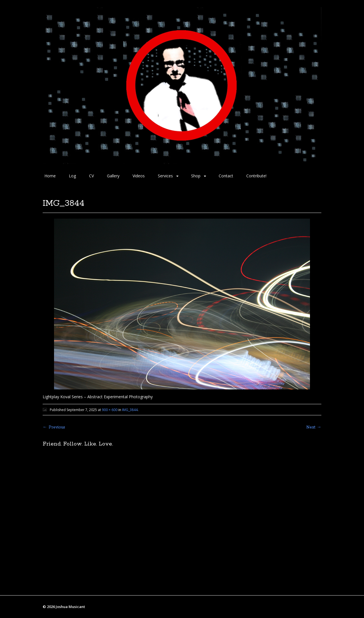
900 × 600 (110, 410)
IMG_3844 (130, 410)
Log (72, 176)
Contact (226, 176)
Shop (196, 176)
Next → (314, 427)
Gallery (113, 176)
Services (165, 176)
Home (50, 176)
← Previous (54, 427)
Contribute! (256, 176)
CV (91, 176)
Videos (139, 176)
